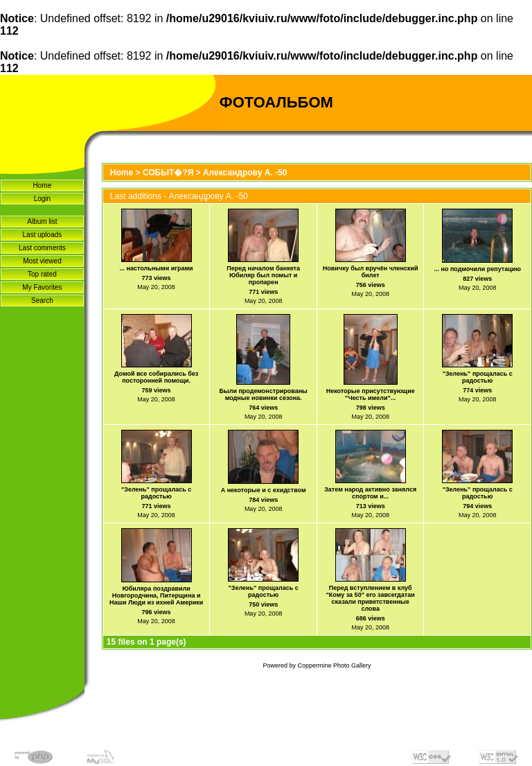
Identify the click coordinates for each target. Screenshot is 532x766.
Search (42, 301)
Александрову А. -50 (245, 173)
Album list (42, 221)
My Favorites (42, 287)
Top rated (42, 274)
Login (42, 199)
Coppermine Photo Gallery (334, 665)
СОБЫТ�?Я (168, 173)
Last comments (42, 248)
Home (43, 185)
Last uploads (43, 235)
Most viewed (42, 261)
